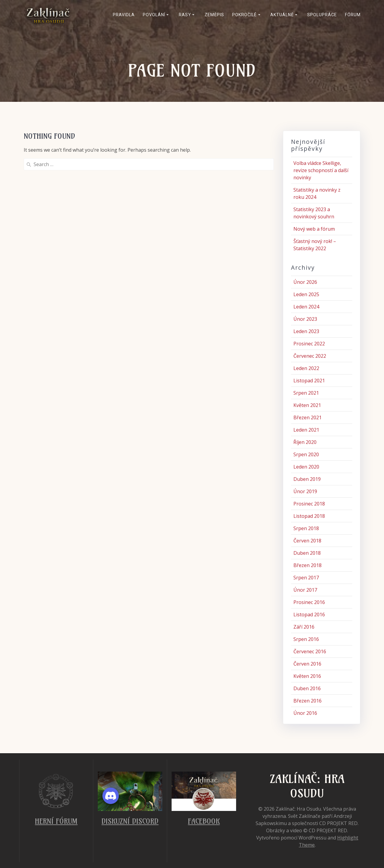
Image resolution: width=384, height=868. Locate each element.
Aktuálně (282, 15)
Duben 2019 (307, 479)
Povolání (154, 15)
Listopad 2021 (309, 381)
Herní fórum (56, 821)
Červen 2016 (307, 664)
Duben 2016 (307, 688)
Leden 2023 (306, 331)
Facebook (204, 821)
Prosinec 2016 (309, 602)
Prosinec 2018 (309, 504)
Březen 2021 (307, 417)
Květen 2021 (307, 405)
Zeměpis (214, 15)
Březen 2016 (307, 701)
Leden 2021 (306, 430)
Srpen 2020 (306, 454)
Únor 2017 (305, 590)
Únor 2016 (305, 713)
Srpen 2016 (306, 639)
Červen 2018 (307, 541)
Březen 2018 (307, 565)
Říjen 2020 (305, 442)
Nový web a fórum (314, 229)
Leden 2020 (306, 467)
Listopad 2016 (309, 615)
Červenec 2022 (310, 356)
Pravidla (124, 15)
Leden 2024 (306, 307)
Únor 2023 (305, 319)
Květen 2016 (307, 676)
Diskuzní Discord (130, 821)
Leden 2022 (306, 368)
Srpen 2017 (306, 578)
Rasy (185, 15)
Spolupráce (322, 15)
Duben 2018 (307, 553)
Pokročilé (244, 15)
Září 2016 (304, 627)
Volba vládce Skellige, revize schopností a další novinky (321, 170)
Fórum (353, 15)
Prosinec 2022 (309, 344)
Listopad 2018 (309, 516)
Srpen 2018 (306, 528)
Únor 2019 (305, 491)
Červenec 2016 (310, 651)
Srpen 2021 (306, 393)
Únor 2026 (305, 282)
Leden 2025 (306, 294)
